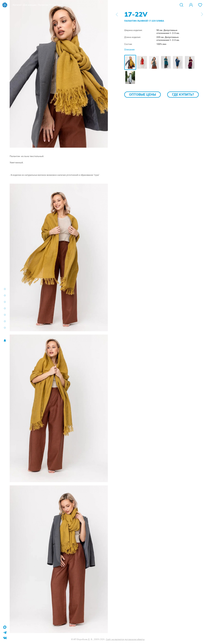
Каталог (17, 5)
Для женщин (30, 5)
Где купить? (183, 95)
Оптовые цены (143, 95)
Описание (129, 49)
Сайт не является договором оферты (125, 639)
